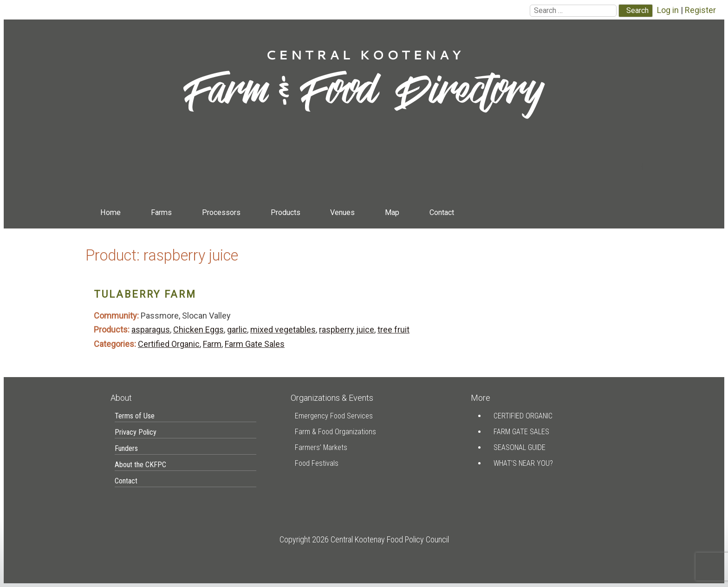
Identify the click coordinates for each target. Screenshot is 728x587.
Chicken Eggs (198, 329)
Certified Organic (169, 344)
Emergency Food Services (334, 416)
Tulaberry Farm (145, 294)
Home (110, 212)
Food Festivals (317, 463)
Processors (221, 212)
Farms (161, 212)
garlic (237, 329)
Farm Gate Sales (255, 344)
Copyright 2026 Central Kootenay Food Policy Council (364, 539)
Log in (668, 10)
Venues (342, 212)
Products (286, 212)
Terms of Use (135, 416)
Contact (442, 212)
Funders (126, 448)
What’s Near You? (523, 463)
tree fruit (393, 329)
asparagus (151, 329)
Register (700, 10)
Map (392, 212)
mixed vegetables (283, 329)
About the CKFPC (140, 465)
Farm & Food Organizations (335, 432)
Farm (212, 344)
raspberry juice (347, 329)
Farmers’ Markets (321, 447)
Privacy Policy (136, 432)
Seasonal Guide (520, 447)
